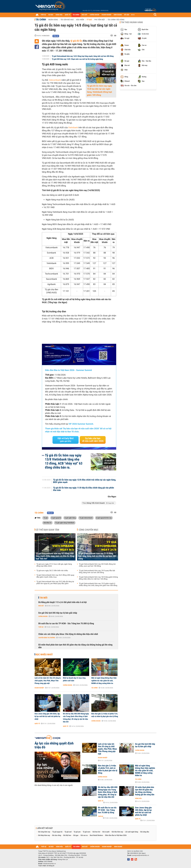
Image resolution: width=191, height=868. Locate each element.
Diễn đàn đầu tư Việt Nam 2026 (116, 835)
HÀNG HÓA (59, 15)
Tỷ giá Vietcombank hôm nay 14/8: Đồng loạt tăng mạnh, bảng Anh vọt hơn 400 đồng (83, 56)
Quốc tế (37, 724)
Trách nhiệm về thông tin (46, 866)
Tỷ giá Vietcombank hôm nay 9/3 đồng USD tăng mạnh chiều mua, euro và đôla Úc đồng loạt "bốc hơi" (55, 556)
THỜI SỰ (43, 15)
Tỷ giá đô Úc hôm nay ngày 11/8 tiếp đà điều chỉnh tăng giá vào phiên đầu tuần (84, 489)
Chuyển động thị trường (47, 638)
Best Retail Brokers (96, 835)
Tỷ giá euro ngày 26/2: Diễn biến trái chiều (52, 571)
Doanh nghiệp (39, 688)
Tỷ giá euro (86, 832)
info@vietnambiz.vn (49, 864)
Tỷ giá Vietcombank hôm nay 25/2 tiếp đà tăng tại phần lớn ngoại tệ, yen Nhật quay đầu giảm (55, 583)
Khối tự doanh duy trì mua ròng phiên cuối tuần (74, 679)
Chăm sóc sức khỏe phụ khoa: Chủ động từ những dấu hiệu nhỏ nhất (68, 634)
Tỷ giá (89, 20)
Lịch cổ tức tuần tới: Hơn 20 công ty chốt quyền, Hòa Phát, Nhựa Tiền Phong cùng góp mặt (48, 681)
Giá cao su (84, 835)
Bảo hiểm (80, 20)
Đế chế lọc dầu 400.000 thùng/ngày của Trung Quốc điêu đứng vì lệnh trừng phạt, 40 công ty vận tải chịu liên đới (76, 718)
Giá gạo (76, 835)
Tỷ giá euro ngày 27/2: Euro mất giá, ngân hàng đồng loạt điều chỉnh (54, 565)
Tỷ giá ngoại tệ (57, 832)
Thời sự (41, 627)
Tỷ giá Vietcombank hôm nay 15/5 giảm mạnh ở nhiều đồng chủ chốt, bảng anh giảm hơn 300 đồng (98, 585)
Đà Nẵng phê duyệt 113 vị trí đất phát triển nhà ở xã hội (62, 602)
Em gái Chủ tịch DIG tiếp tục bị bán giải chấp (58, 613)
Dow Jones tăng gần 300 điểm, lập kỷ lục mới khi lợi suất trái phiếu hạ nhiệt (47, 716)
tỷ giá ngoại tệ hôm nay (104, 518)
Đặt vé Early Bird (66, 440)
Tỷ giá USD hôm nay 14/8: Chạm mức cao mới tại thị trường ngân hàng (77, 59)
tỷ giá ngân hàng (70, 518)
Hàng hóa (138, 798)
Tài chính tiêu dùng (116, 20)
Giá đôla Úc (47, 523)
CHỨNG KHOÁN (95, 15)
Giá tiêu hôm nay (117, 832)
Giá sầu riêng (57, 835)
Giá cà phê (106, 832)
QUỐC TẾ (68, 15)
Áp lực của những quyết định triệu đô (54, 745)
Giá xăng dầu (145, 832)
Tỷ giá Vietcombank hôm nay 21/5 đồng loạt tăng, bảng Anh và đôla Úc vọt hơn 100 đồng (97, 556)
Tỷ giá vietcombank (86, 518)
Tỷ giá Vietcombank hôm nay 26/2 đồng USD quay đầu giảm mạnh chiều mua (55, 576)
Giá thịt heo (67, 835)
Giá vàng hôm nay (44, 832)
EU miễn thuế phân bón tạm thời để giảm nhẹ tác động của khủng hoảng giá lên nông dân (75, 646)
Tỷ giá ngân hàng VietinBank (65, 523)
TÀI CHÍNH (76, 15)
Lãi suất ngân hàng (132, 832)
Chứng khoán (43, 616)
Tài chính (41, 20)
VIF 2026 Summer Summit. (81, 424)
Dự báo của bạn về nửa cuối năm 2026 (93, 440)
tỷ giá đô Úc (76, 41)
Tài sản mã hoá (67, 20)
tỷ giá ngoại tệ (56, 518)
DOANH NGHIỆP (106, 15)
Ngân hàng (53, 20)
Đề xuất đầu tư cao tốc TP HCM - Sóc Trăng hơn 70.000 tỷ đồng (66, 624)
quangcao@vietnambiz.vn (140, 855)
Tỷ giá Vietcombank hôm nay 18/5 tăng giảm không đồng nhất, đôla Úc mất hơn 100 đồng (98, 578)
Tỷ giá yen (77, 832)
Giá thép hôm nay (44, 835)
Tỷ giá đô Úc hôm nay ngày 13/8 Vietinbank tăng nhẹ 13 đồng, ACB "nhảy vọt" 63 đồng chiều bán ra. (64, 461)
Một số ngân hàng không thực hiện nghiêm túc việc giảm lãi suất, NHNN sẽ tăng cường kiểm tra (104, 681)
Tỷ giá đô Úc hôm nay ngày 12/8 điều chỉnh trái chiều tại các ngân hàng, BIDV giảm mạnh (85, 481)
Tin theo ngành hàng (132, 22)
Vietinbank (73, 128)
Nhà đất (41, 606)
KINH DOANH (118, 15)
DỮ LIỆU (127, 15)
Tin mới (43, 598)
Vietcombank (55, 80)
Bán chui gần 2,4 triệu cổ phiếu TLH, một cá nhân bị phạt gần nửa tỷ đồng (105, 715)
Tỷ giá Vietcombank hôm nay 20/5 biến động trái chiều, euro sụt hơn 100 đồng (97, 565)
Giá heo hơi (96, 832)
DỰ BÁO (51, 15)
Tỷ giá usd (68, 832)
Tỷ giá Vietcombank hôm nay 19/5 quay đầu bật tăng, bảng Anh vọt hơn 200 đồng (97, 572)
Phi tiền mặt (100, 20)
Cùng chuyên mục (89, 530)
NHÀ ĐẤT (84, 15)
